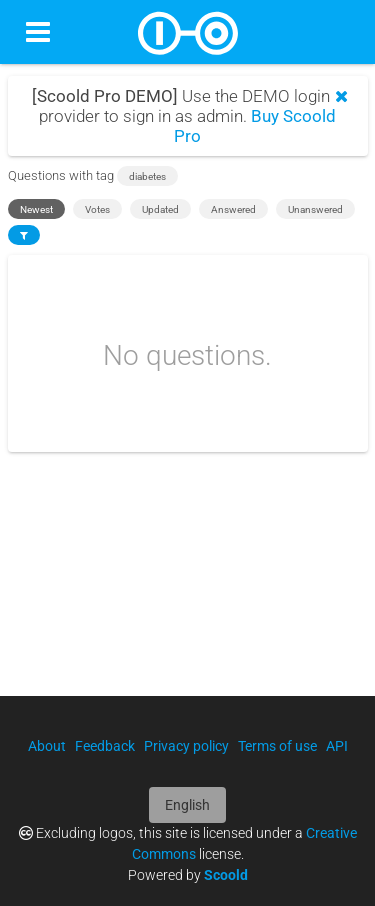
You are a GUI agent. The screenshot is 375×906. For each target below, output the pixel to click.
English (187, 805)
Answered (233, 209)
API (337, 746)
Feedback (105, 746)
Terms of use (277, 746)
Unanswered (315, 209)
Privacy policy (186, 746)
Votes (97, 209)
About (47, 746)
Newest (36, 209)
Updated (160, 209)
